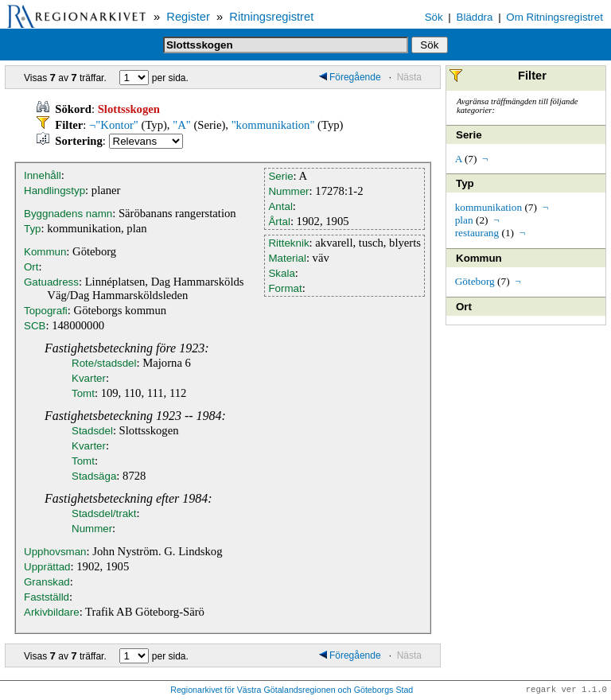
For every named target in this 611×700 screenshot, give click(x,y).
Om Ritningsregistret (554, 17)
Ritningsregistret (271, 17)
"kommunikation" (273, 125)
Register (188, 17)
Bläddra (475, 17)
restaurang (477, 233)
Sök (434, 17)
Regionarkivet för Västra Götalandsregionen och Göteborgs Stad (292, 690)
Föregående (350, 77)
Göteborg (475, 281)
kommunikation (488, 207)
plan (464, 220)
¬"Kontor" (114, 125)
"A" (182, 125)
